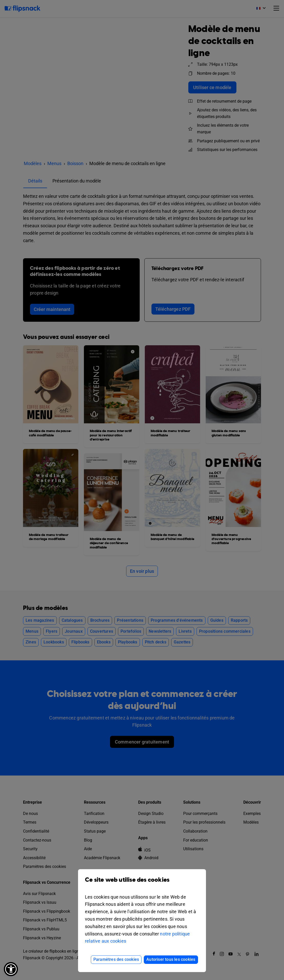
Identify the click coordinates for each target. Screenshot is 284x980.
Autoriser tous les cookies (171, 959)
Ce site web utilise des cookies (142, 884)
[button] (11, 969)
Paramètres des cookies (116, 959)
